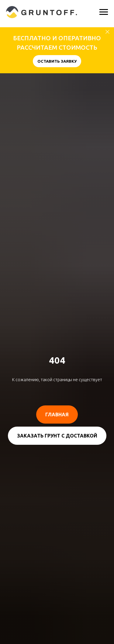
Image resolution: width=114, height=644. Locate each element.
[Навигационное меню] (104, 12)
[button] (57, 61)
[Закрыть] (107, 32)
